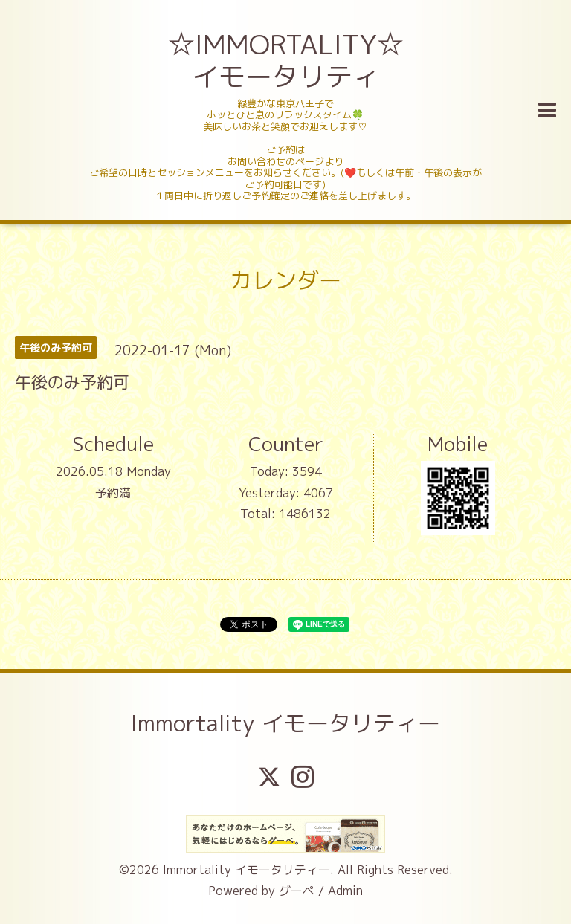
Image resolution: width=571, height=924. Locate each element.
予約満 (113, 493)
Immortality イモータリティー (285, 723)
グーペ (297, 891)
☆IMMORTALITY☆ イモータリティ (287, 60)
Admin (345, 891)
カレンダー (285, 280)
